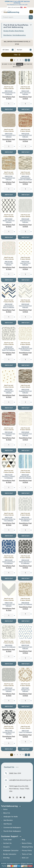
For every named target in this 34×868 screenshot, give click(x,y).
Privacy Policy (27, 850)
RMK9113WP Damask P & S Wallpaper (25, 690)
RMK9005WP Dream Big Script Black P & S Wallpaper (9, 349)
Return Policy (27, 843)
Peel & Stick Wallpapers (12, 831)
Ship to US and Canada (14, 7)
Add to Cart (9, 109)
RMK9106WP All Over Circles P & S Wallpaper (9, 690)
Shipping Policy (27, 847)
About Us (7, 813)
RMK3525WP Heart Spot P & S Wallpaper (25, 263)
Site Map (6, 858)
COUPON (20, 64)
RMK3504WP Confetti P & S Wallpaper (9, 263)
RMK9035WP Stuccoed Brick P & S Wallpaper (25, 135)
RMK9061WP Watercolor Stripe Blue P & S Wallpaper (25, 476)
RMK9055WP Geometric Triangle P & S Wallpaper (9, 476)
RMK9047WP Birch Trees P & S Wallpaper (25, 93)
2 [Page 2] (15, 60)
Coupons (6, 847)
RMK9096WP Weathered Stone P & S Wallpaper (9, 93)
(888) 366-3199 (15, 773)
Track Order (7, 840)
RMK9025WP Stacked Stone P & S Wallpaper (25, 391)
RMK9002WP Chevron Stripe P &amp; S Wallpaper (9, 306)
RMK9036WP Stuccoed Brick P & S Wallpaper (9, 434)
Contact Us (7, 843)
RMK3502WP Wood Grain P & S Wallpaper (25, 221)
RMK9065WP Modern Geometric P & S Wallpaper (25, 519)
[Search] (17, 17)
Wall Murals (8, 824)
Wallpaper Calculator (11, 850)
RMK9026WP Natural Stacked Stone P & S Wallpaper (25, 178)
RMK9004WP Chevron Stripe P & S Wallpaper (25, 306)
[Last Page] (29, 60)
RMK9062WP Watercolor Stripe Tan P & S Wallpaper (9, 519)
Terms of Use (27, 854)
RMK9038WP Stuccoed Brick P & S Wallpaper (25, 434)
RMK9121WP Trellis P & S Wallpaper (25, 732)
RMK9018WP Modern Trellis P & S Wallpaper (9, 221)
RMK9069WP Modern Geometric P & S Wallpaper (25, 562)
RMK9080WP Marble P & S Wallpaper (25, 604)
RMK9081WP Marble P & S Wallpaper (9, 646)
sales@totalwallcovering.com (20, 780)
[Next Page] (26, 60)
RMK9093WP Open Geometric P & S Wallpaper (25, 647)
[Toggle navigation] (31, 12)
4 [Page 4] (20, 60)
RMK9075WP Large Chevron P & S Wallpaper (9, 604)
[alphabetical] (24, 50)
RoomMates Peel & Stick (9, 98)
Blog (23, 840)
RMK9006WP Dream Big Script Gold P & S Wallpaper (25, 349)
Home (5, 809)
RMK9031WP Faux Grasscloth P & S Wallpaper (9, 135)
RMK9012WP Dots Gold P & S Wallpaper (9, 391)
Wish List (25, 858)
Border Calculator (10, 854)
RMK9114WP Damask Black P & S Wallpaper (9, 732)
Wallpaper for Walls (10, 817)
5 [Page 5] (23, 60)
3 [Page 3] (17, 60)
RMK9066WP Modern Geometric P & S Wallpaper (9, 562)
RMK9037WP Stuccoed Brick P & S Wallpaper (9, 178)
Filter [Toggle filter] (17, 55)
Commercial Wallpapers (12, 827)
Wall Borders (8, 820)
